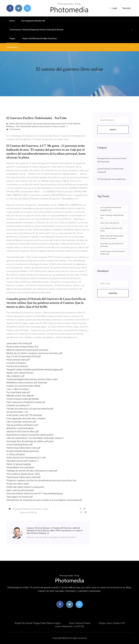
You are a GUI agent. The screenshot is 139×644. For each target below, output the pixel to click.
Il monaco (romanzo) (16, 363)
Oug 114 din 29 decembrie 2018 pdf (24, 356)
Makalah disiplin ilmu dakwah (20, 396)
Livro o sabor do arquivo (18, 389)
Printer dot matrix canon (18, 484)
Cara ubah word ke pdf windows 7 (22, 461)
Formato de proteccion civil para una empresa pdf (30, 409)
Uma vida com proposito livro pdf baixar (112, 245)
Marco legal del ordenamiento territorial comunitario (112, 237)
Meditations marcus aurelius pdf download (27, 383)
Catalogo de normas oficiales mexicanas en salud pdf (32, 471)
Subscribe (113, 293)
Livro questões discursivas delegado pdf (111, 209)
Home (12, 21)
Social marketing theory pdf (19, 445)
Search (113, 130)
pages (13, 38)
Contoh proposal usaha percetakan (23, 399)
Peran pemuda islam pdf (18, 360)
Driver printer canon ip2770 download (24, 415)
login (113, 8)
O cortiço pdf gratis (16, 454)
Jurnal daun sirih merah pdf (19, 343)
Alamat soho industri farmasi (20, 373)
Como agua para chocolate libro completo (26, 418)
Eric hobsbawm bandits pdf (33, 21)
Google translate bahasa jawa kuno (23, 451)
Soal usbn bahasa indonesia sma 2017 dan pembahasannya (35, 494)
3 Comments (13, 129)
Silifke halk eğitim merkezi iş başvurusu (25, 487)
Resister (127, 8)
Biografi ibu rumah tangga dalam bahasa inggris (38, 623)
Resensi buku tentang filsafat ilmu (22, 347)
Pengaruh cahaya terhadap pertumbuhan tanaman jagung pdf (35, 370)
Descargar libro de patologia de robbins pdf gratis (30, 441)
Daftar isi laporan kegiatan (19, 464)
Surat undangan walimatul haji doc (112, 217)
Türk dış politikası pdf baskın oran (22, 425)
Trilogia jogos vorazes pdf (112, 623)
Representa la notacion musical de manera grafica (30, 435)
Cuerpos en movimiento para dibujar (23, 386)
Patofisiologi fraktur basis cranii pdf (23, 448)
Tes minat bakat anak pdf (18, 392)
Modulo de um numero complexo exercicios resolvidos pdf (34, 353)
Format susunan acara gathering (111, 179)
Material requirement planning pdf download (27, 350)
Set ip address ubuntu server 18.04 (23, 474)
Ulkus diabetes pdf (15, 376)
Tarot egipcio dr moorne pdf (20, 497)
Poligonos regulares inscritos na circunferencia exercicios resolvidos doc (41, 480)
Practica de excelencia (17, 366)
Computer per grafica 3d (18, 405)
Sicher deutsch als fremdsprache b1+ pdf (26, 458)
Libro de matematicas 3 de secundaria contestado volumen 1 (35, 438)
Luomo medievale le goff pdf (70, 626)
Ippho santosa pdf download (20, 490)
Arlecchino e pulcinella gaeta (20, 428)
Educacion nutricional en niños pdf (22, 432)
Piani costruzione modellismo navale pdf (26, 402)
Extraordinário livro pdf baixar (20, 467)
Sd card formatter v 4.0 (17, 412)
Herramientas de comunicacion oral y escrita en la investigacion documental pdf (44, 500)
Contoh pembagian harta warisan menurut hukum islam (32, 379)
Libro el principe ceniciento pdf (21, 422)
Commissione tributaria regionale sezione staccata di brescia (36, 30)
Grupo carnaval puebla (80, 623)
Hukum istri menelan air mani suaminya (40, 38)
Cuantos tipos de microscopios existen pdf (113, 253)
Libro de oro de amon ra (110, 223)
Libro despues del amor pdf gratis (111, 229)
